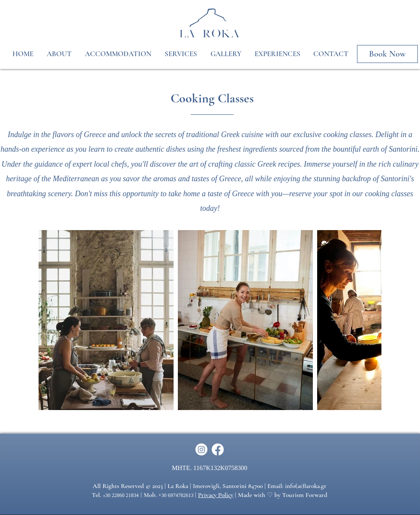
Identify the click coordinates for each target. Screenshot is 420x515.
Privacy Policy (216, 495)
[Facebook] (218, 449)
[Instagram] (201, 449)
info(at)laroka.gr (306, 486)
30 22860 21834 (122, 495)
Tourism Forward (305, 495)
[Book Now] (387, 54)
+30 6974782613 (176, 495)
